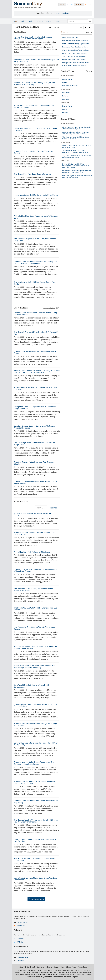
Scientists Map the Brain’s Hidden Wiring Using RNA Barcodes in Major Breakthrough (34, 763)
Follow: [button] (62, 4)
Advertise (49, 967)
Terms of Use (82, 967)
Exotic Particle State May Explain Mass (76, 44)
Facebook (20, 939)
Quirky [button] (59, 21)
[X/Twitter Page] (72, 4)
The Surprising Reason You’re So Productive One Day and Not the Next (75, 151)
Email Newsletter (22, 922)
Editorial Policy (71, 967)
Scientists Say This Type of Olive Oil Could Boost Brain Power (77, 146)
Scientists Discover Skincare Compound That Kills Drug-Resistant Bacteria (76, 133)
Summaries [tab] (41, 508)
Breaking (64, 32)
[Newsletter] (90, 4)
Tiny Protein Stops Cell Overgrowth (74, 56)
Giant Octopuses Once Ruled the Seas (75, 50)
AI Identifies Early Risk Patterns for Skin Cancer (32, 552)
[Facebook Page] (68, 4)
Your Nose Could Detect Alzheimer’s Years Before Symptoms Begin (77, 156)
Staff (33, 967)
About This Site (24, 967)
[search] (90, 21)
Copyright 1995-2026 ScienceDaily (28, 970)
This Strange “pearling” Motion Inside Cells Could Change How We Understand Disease (36, 821)
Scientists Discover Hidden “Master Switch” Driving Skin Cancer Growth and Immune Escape (35, 263)
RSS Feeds (21, 926)
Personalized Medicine (70, 86)
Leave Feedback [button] (22, 957)
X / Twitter (20, 942)
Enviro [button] (40, 21)
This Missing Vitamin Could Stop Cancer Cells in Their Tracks (76, 138)
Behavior (65, 96)
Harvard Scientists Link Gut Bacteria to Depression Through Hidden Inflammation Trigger (33, 38)
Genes (65, 82)
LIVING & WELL (66, 103)
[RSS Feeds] (86, 4)
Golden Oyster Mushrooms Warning (74, 66)
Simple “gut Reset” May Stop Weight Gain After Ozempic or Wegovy (76, 128)
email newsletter (63, 13)
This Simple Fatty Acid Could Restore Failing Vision (34, 174)
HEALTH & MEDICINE (67, 76)
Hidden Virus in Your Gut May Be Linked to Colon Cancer (36, 195)
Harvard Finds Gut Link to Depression (75, 41)
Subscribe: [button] (79, 4)
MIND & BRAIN (65, 89)
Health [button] (23, 21)
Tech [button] (31, 21)
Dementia (66, 99)
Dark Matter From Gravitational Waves (75, 47)
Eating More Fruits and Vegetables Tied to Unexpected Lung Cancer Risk (76, 171)
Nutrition (65, 109)
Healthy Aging (67, 79)
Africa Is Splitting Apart (70, 37)
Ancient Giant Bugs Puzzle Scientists (75, 53)
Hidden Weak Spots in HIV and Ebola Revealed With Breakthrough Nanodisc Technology (34, 667)
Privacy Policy (59, 967)
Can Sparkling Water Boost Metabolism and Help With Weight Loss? (77, 176)
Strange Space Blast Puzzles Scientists (76, 63)
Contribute (40, 967)
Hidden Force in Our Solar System (74, 60)
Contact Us (20, 961)
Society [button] (49, 21)
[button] (81, 28)
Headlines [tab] (53, 508)
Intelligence (66, 93)
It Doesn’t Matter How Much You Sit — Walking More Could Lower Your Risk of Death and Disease (37, 372)
